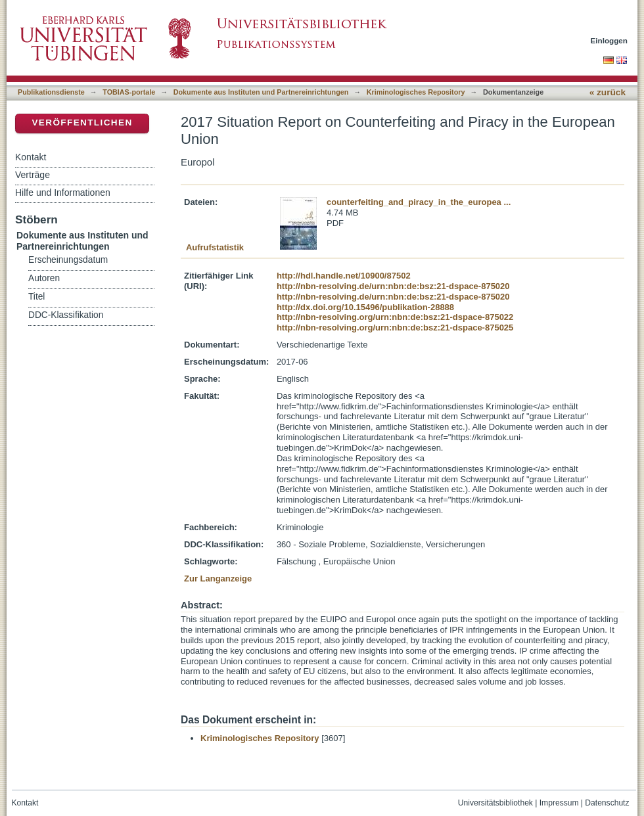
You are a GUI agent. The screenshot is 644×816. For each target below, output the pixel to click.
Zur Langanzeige (218, 578)
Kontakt (31, 157)
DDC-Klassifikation (66, 315)
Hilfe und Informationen (63, 193)
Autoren (44, 278)
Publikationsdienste (51, 92)
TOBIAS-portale (129, 92)
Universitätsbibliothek (495, 803)
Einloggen (609, 40)
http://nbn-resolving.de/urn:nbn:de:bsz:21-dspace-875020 (393, 286)
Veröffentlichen (82, 123)
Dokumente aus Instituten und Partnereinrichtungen (261, 92)
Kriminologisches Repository (416, 92)
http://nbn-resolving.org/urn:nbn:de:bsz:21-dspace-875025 (395, 328)
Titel (36, 297)
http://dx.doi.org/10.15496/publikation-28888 (365, 307)
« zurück (608, 92)
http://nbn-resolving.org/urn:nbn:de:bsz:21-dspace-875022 (395, 317)
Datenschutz (607, 803)
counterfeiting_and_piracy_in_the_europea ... (419, 202)
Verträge (33, 175)
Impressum (559, 803)
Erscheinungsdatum (68, 260)
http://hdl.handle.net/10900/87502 (344, 276)
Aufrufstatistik (215, 247)
